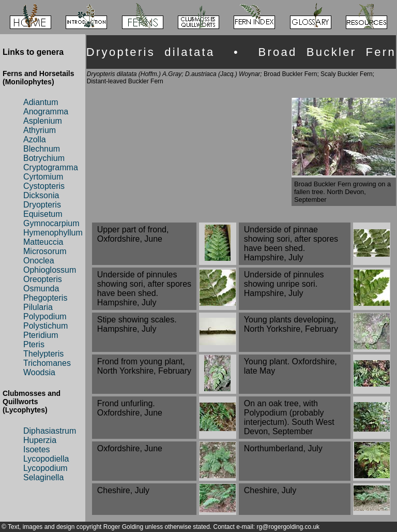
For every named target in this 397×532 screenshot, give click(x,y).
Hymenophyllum (53, 233)
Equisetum (43, 214)
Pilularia (38, 307)
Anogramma (46, 112)
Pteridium (41, 335)
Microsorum (45, 251)
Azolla (35, 139)
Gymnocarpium (51, 223)
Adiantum (41, 102)
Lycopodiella (46, 459)
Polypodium (45, 316)
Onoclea (39, 261)
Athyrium (40, 130)
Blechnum (42, 149)
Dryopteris (42, 205)
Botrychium (44, 158)
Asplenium (43, 121)
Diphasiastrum (50, 431)
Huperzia (40, 440)
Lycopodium (45, 468)
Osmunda (41, 289)
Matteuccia (43, 242)
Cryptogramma (51, 167)
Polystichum (45, 326)
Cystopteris (44, 186)
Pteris (34, 344)
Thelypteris (43, 354)
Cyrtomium (43, 177)
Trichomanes (47, 363)
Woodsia (39, 372)
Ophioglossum (50, 270)
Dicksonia (41, 195)
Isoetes (37, 449)
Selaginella (43, 477)
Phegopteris (45, 298)
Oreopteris (43, 279)
